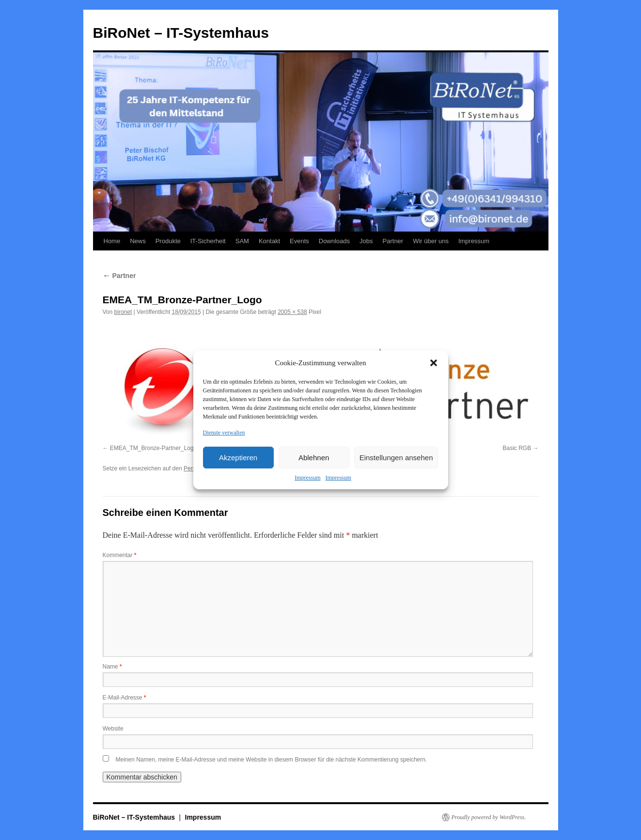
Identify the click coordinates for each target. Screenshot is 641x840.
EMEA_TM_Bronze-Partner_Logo (153, 448)
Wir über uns (431, 241)
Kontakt (269, 241)
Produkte (168, 241)
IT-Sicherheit (208, 241)
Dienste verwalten (224, 433)
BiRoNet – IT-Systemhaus (181, 33)
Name (112, 667)
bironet (123, 312)
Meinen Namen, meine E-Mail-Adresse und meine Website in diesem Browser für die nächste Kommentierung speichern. (272, 760)
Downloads (334, 241)
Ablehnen (314, 458)
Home (112, 241)
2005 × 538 (292, 312)
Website (113, 729)
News (138, 241)
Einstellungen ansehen (396, 458)
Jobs (366, 241)
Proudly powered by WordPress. (489, 817)
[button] (434, 363)
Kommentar (120, 555)
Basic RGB (517, 448)
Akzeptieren (238, 458)
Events (299, 241)
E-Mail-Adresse (125, 698)
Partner (393, 241)
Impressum (307, 478)
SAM (242, 241)
